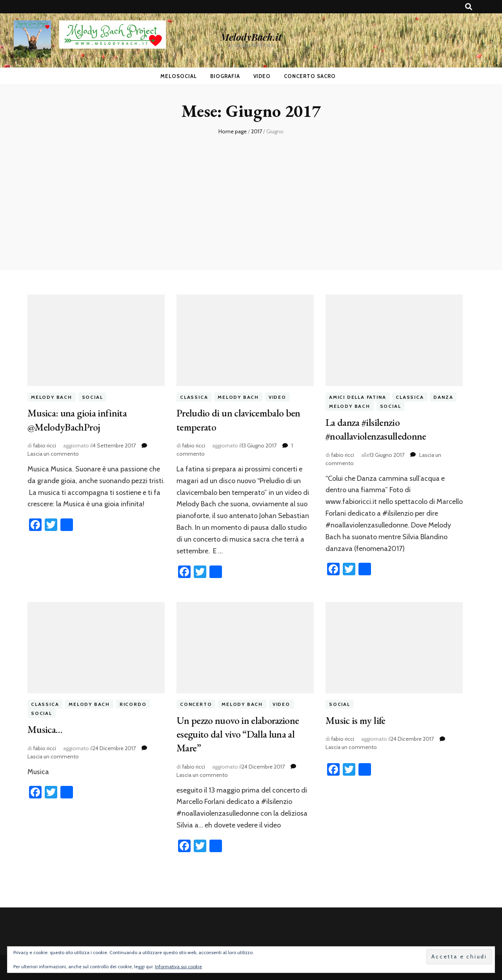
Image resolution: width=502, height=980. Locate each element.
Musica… (46, 728)
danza (443, 397)
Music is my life (357, 719)
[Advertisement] (251, 195)
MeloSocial (179, 76)
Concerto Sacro (310, 76)
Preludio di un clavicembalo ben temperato (242, 419)
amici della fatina (357, 397)
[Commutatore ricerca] (469, 7)
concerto (196, 703)
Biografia (225, 76)
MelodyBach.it (251, 37)
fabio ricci (45, 444)
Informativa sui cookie (178, 966)
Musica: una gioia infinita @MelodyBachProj (79, 419)
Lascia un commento (53, 453)
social (93, 397)
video (277, 397)
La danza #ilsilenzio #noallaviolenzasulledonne (379, 429)
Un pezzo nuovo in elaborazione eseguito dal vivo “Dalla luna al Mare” (242, 732)
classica (194, 397)
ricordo (133, 703)
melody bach (52, 397)
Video (262, 76)
